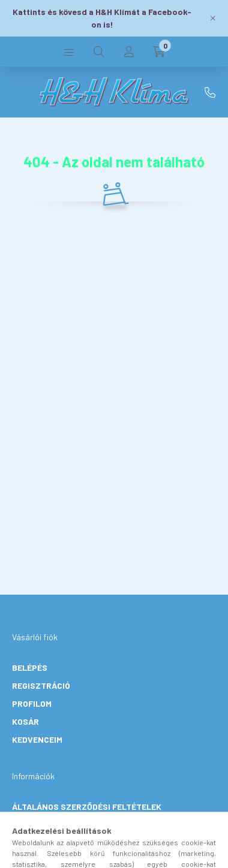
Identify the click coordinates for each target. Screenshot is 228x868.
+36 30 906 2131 (210, 92)
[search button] (99, 52)
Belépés (30, 667)
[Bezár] (213, 18)
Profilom (32, 703)
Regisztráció (41, 685)
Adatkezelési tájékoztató (70, 825)
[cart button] (159, 52)
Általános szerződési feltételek (87, 807)
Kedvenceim (37, 739)
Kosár (25, 721)
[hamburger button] (69, 52)
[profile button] (129, 52)
